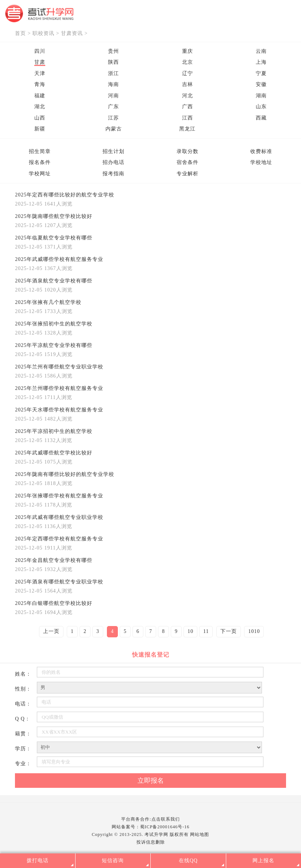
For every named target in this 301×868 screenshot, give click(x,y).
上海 (261, 62)
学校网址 (40, 174)
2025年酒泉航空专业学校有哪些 (54, 281)
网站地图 (200, 834)
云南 (261, 51)
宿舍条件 (188, 162)
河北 (188, 96)
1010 (254, 631)
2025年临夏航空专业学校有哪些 (54, 238)
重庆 (188, 51)
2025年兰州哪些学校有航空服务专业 (59, 388)
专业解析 (188, 174)
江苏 (113, 118)
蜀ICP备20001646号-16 (165, 827)
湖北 (40, 107)
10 (190, 631)
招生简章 (40, 151)
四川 (40, 51)
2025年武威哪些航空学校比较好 (54, 453)
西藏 (261, 118)
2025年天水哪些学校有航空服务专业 (59, 410)
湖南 (261, 96)
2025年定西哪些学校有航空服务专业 (59, 539)
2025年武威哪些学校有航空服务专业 (59, 259)
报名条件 (40, 162)
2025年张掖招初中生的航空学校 (54, 324)
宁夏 (261, 73)
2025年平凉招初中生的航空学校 (54, 431)
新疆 (40, 129)
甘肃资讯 (72, 33)
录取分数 (188, 151)
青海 (40, 84)
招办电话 (113, 162)
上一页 (51, 631)
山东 (261, 107)
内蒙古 (114, 129)
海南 (113, 84)
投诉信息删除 (151, 842)
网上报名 (263, 861)
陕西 (113, 62)
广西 (188, 107)
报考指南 (113, 174)
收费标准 (261, 151)
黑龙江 (187, 129)
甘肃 (40, 62)
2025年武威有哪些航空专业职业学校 (59, 517)
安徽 (261, 84)
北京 (188, 62)
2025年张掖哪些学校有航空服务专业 (59, 496)
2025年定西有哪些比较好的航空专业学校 (65, 195)
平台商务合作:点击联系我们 (150, 819)
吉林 (188, 84)
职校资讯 (43, 33)
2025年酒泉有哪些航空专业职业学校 (59, 582)
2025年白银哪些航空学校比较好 (54, 603)
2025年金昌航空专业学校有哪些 (54, 560)
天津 (40, 73)
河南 (113, 96)
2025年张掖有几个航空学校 (48, 302)
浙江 (113, 73)
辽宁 (188, 73)
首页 (20, 33)
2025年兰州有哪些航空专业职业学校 (59, 367)
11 (206, 631)
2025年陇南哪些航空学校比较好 (54, 216)
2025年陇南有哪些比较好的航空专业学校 (65, 474)
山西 (40, 118)
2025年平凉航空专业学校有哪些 (54, 345)
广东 (113, 107)
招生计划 (113, 151)
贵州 (113, 51)
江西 (188, 118)
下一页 (229, 631)
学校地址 (261, 162)
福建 (40, 96)
